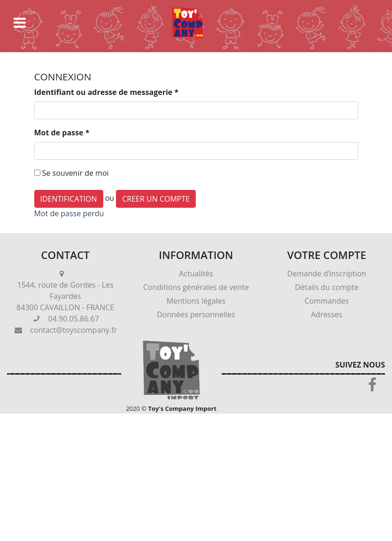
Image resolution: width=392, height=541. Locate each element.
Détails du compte (327, 287)
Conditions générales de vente (196, 287)
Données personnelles (196, 314)
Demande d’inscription (327, 274)
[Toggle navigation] (20, 23)
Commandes (327, 301)
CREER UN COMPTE (156, 199)
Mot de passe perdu (69, 213)
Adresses (327, 314)
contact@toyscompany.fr (73, 330)
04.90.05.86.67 (74, 319)
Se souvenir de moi (76, 173)
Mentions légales (196, 301)
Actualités (196, 274)
